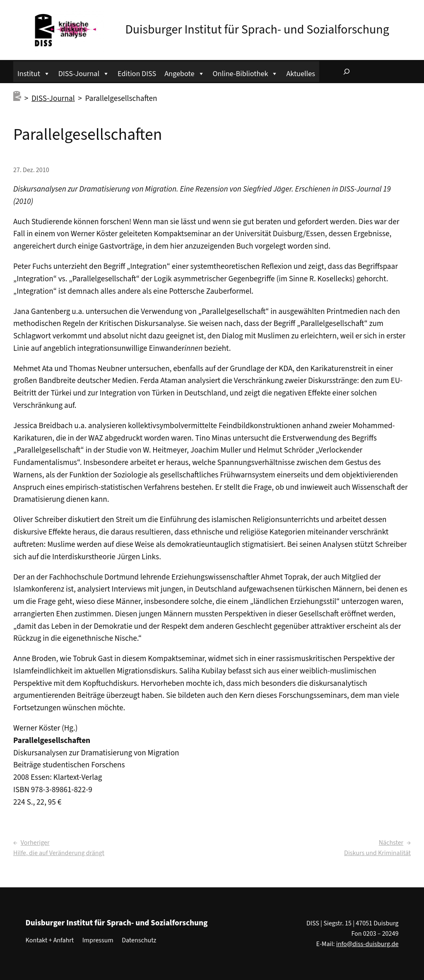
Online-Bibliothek (246, 73)
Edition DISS (137, 74)
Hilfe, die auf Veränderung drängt (59, 853)
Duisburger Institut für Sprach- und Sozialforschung (257, 30)
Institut (34, 73)
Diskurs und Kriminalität (377, 853)
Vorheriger (35, 843)
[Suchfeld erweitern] (347, 72)
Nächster (391, 843)
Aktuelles (300, 74)
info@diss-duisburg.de (367, 944)
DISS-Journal (84, 73)
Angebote (184, 73)
